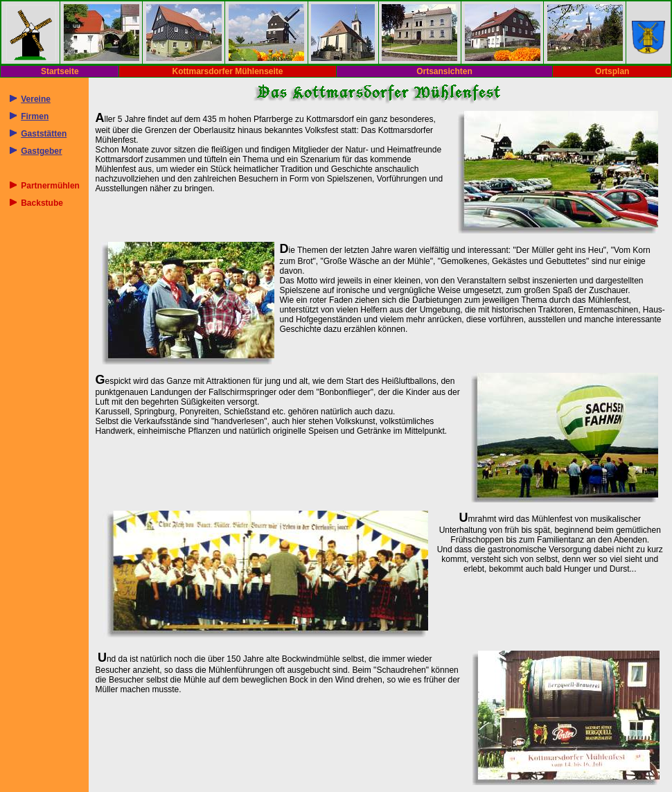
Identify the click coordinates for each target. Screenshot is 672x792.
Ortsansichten (444, 71)
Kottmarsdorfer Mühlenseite (227, 71)
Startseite (60, 71)
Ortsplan (612, 71)
